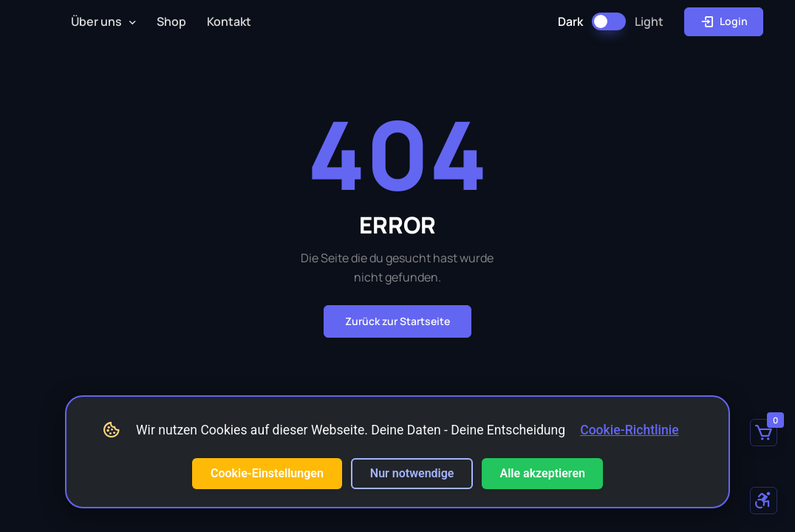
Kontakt (229, 21)
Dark (570, 21)
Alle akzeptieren (542, 473)
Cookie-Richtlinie (629, 430)
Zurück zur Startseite (397, 321)
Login (724, 21)
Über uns (96, 21)
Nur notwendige (412, 473)
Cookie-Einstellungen (267, 473)
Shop (171, 21)
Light (649, 21)
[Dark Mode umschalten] (609, 21)
